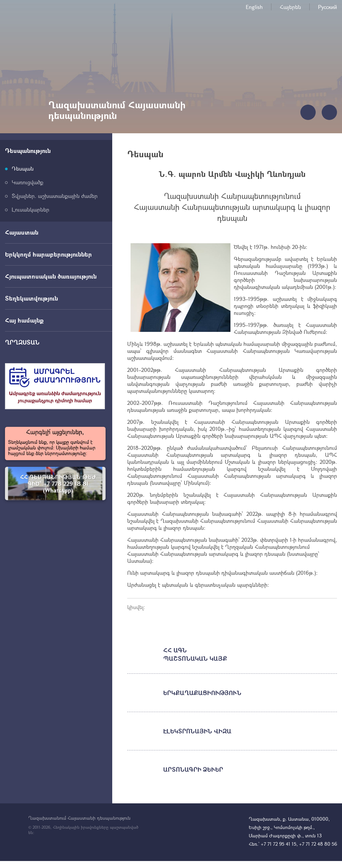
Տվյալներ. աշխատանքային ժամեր (55, 196)
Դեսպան (23, 168)
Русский (328, 7)
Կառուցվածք (27, 182)
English (254, 7)
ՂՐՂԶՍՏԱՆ (22, 342)
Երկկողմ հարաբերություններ (48, 254)
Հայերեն (290, 7)
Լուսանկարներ (30, 209)
